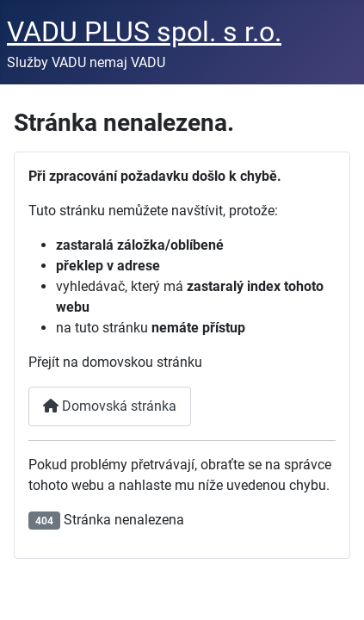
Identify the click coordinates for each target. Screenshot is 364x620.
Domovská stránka (110, 406)
